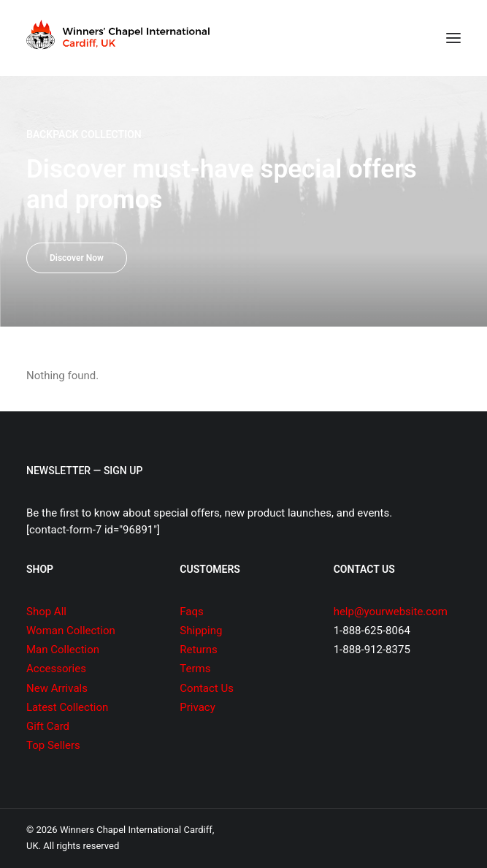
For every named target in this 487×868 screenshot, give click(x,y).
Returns (198, 650)
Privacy (197, 707)
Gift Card (48, 726)
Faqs (191, 612)
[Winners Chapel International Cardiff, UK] (120, 38)
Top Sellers (53, 745)
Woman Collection (71, 631)
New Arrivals (57, 688)
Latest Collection (67, 707)
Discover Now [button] (77, 258)
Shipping (201, 631)
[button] (453, 38)
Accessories (56, 669)
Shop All (46, 612)
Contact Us (207, 688)
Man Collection (63, 650)
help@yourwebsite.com (391, 612)
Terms (195, 669)
